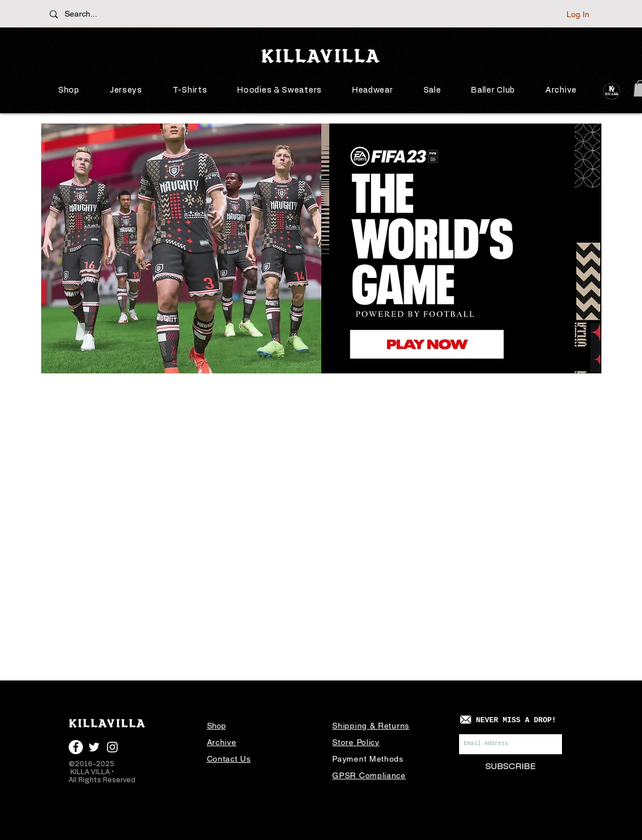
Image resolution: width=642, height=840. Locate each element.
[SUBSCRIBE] (511, 767)
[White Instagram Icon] (112, 747)
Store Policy (356, 742)
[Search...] (128, 14)
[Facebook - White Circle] (76, 747)
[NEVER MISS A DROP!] (516, 721)
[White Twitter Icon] (94, 747)
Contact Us (229, 759)
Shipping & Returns (371, 726)
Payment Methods (368, 759)
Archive (222, 742)
